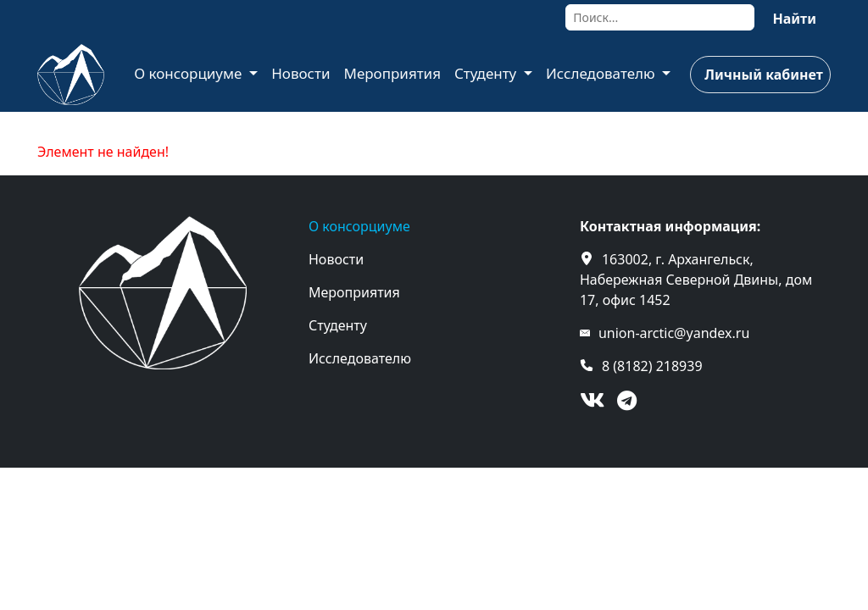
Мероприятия (392, 73)
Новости (300, 73)
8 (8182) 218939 (652, 366)
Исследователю (602, 73)
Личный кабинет (763, 75)
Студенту (487, 73)
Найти (794, 19)
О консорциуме (190, 73)
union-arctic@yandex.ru (674, 333)
